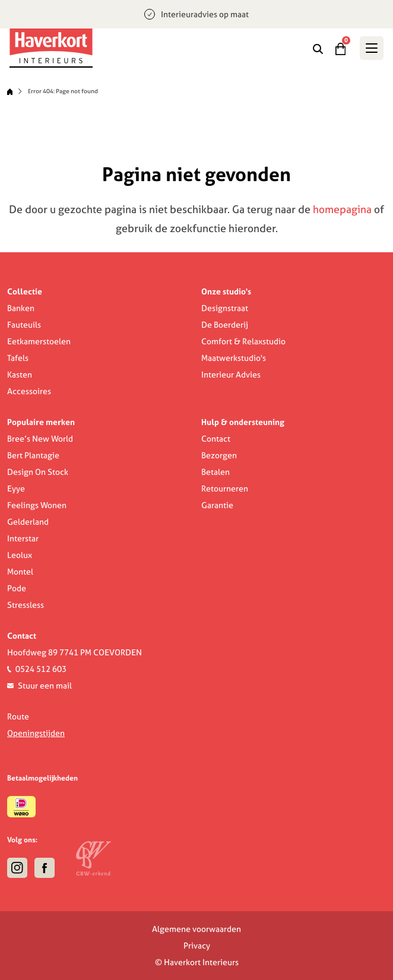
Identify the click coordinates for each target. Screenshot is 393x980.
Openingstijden (36, 733)
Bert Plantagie (33, 455)
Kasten (20, 375)
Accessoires (29, 391)
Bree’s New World (40, 439)
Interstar (23, 538)
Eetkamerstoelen (39, 341)
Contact (216, 439)
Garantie (217, 505)
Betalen (215, 472)
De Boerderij (225, 325)
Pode (17, 588)
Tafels (18, 358)
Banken (21, 308)
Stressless (26, 605)
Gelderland (28, 522)
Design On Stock (38, 472)
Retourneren (225, 489)
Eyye (16, 489)
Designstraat (225, 308)
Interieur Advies (231, 375)
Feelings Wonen (37, 505)
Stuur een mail (45, 686)
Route (18, 716)
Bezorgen (219, 455)
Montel (20, 572)
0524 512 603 (41, 669)
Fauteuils (24, 325)
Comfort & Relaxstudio (243, 341)
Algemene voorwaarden (196, 929)
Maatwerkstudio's (234, 358)
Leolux (20, 555)
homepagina (342, 209)
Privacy (197, 946)
